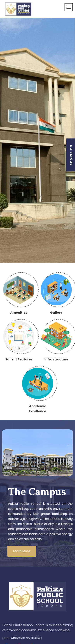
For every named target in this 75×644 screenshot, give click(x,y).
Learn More (22, 551)
